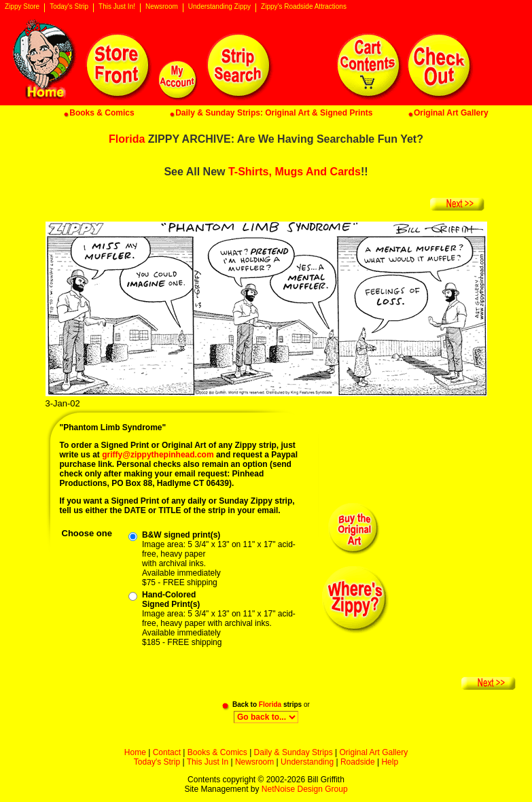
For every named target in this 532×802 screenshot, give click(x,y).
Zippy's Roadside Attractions (304, 7)
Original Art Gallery (373, 752)
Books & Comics (217, 752)
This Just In (208, 762)
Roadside (358, 762)
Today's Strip (69, 7)
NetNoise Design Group (305, 789)
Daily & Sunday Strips (294, 752)
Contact (167, 752)
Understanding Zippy (219, 7)
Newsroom (162, 7)
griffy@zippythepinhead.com (158, 455)
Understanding (307, 762)
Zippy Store (22, 7)
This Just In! (117, 7)
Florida (127, 139)
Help (390, 762)
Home (135, 752)
